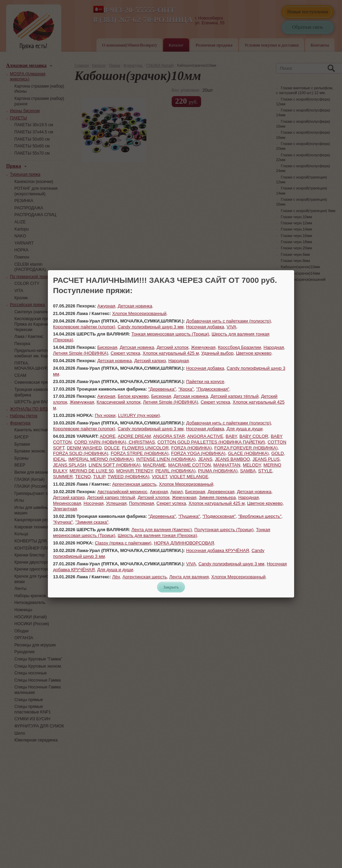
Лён (116, 577)
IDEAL (60, 459)
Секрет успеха (126, 353)
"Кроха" (186, 389)
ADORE (108, 436)
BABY (231, 436)
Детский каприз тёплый (234, 396)
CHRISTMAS (142, 442)
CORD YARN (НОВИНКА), (101, 442)
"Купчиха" (63, 522)
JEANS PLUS (266, 459)
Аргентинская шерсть (134, 484)
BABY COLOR (254, 436)
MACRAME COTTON (190, 465)
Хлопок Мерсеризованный (139, 313)
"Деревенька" (162, 389)
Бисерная (107, 347)
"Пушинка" (189, 516)
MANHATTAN (227, 465)
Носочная (93, 503)
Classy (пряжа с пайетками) (123, 543)
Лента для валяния (189, 577)
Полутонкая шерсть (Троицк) (224, 530)
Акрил (176, 492)
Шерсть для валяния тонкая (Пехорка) (157, 535)
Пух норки (105, 415)
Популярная (141, 503)
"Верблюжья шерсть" (260, 516)
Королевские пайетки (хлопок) (84, 327)
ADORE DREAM (134, 436)
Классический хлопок (118, 402)
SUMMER (63, 477)
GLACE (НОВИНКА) (248, 453)
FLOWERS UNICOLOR (146, 448)
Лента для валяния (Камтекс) (162, 530)
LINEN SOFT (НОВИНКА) (115, 465)
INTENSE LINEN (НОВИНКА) (166, 459)
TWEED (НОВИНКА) (128, 477)
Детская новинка (135, 306)
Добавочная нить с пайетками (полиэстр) (228, 321)
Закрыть (171, 587)
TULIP (99, 477)
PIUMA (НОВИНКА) (218, 471)
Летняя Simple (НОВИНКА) (81, 353)
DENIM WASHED (84, 448)
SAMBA (248, 471)
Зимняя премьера (218, 497)
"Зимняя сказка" (92, 522)
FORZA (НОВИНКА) (192, 448)
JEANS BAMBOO (232, 459)
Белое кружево (133, 396)
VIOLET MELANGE (189, 477)
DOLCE (112, 448)
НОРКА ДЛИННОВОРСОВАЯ (184, 543)
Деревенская (221, 492)
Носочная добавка (205, 327)
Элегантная (65, 509)
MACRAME (154, 465)
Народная (274, 347)
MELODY (252, 465)
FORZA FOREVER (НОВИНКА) (246, 448)
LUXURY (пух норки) (139, 415)
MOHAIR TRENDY (135, 471)
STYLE (265, 471)
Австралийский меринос (122, 492)
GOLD (278, 453)
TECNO (83, 477)
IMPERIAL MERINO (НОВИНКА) (101, 459)
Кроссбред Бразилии (239, 347)
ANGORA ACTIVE (205, 436)
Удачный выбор (218, 353)
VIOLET (160, 477)
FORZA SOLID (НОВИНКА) (81, 453)
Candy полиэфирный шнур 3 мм (151, 327)
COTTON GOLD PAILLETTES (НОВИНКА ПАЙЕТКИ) (211, 442)
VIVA (232, 327)
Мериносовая (67, 503)
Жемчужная (203, 347)
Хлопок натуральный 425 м (171, 353)
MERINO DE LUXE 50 (91, 471)
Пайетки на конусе (205, 382)
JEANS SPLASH (70, 465)
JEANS (205, 459)
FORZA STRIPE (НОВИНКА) (140, 453)
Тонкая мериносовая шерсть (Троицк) (170, 334)
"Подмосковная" (213, 389)
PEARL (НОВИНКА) (175, 471)
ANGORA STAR (169, 436)
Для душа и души (245, 429)
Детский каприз (150, 361)
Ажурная (107, 306)
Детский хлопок (173, 347)
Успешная (116, 503)
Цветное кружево (254, 353)
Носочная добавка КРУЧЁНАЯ (218, 550)
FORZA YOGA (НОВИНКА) (198, 453)
